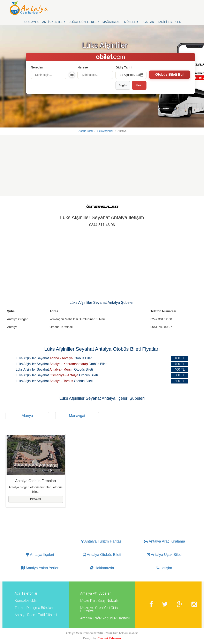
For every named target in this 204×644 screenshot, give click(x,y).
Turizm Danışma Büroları (34, 608)
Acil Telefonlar (26, 593)
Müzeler (131, 22)
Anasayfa (31, 22)
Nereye (83, 67)
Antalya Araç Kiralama (164, 542)
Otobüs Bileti (85, 131)
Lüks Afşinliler (105, 131)
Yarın (139, 85)
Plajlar (148, 22)
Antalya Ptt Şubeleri (96, 593)
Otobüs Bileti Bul (169, 75)
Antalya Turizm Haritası (102, 542)
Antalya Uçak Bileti (164, 555)
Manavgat (77, 416)
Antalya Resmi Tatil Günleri (36, 615)
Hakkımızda (102, 568)
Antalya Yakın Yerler (40, 568)
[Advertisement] (102, 167)
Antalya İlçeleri (40, 555)
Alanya (27, 416)
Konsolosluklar (26, 601)
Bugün (123, 85)
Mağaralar (112, 22)
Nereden (37, 67)
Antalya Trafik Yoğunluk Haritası (105, 618)
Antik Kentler (54, 22)
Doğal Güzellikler (84, 22)
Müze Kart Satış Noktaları (100, 601)
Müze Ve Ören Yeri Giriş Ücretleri (99, 609)
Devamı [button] (36, 499)
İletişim (164, 568)
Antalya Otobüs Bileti (102, 555)
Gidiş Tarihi (124, 67)
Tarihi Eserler (169, 22)
